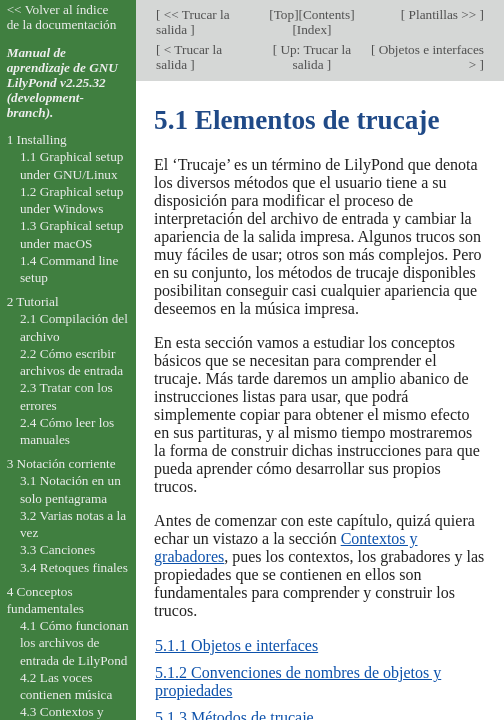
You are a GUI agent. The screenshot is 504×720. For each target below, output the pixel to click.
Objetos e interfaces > (429, 57)
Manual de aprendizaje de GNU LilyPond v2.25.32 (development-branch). (62, 82)
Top (284, 14)
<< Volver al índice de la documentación (62, 17)
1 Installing (37, 139)
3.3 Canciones (57, 549)
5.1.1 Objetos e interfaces (236, 645)
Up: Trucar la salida (314, 57)
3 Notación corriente (61, 463)
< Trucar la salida (189, 57)
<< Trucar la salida (193, 22)
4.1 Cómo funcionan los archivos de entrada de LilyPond (74, 643)
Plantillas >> (442, 14)
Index (312, 29)
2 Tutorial (33, 301)
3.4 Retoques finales (74, 567)
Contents (326, 14)
